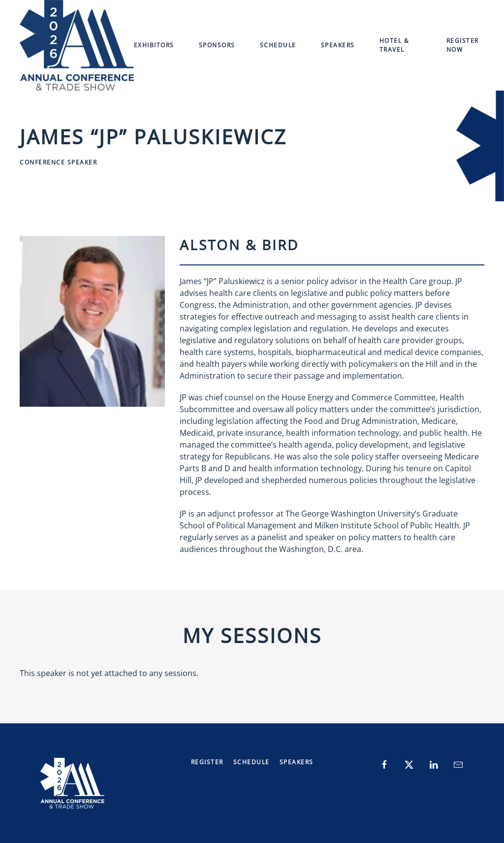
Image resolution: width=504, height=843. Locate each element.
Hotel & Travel (394, 45)
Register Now (463, 45)
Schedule (278, 45)
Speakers (338, 45)
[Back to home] (77, 45)
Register (207, 762)
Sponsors (217, 45)
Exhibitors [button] (154, 45)
